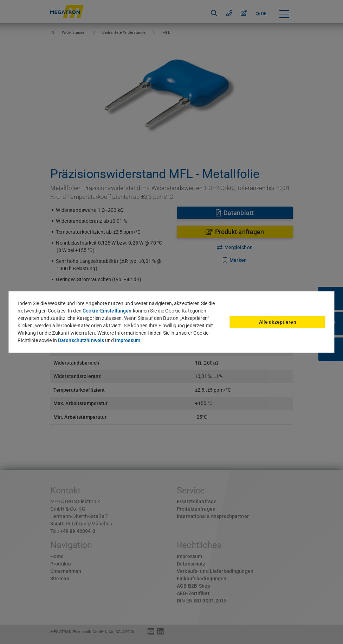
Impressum (128, 340)
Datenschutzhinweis (81, 340)
